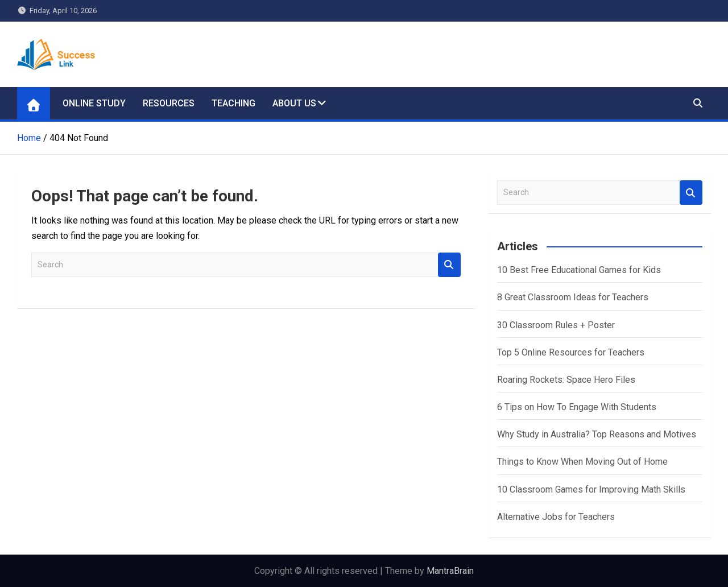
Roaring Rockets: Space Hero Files (566, 380)
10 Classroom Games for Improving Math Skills (591, 489)
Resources (169, 103)
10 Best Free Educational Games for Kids (579, 270)
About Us (294, 103)
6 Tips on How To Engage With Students (577, 407)
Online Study (94, 103)
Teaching (233, 103)
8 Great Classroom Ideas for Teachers (573, 297)
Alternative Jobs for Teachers (556, 517)
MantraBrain (450, 571)
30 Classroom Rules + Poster (556, 325)
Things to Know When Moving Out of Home (582, 462)
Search (449, 265)
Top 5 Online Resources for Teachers (571, 352)
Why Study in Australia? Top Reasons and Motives (597, 434)
